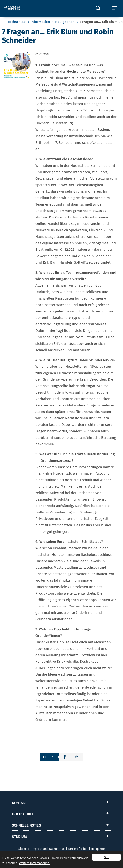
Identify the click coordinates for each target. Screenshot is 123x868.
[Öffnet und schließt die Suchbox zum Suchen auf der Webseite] (98, 8)
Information (40, 22)
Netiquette (98, 849)
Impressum (39, 849)
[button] (65, 757)
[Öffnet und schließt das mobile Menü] (115, 8)
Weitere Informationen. (35, 863)
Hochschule (16, 22)
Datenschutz (57, 849)
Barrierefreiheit (78, 849)
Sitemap (24, 849)
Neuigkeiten (65, 22)
